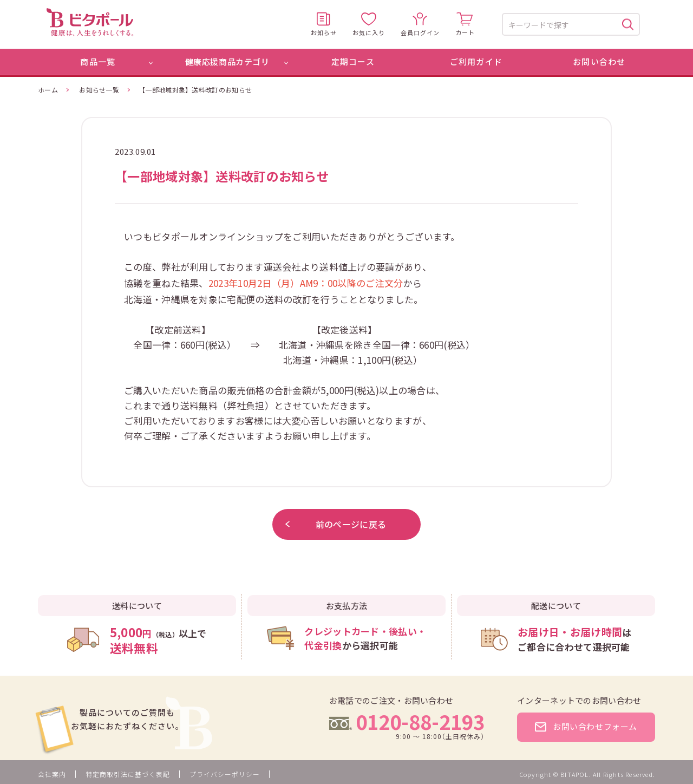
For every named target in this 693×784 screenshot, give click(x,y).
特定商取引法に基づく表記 (128, 774)
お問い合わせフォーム (586, 726)
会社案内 (52, 774)
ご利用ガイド (476, 61)
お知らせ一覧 (99, 90)
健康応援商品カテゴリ (227, 61)
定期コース (353, 61)
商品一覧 (98, 61)
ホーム (48, 90)
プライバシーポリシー (225, 774)
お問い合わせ (599, 61)
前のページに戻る (336, 524)
